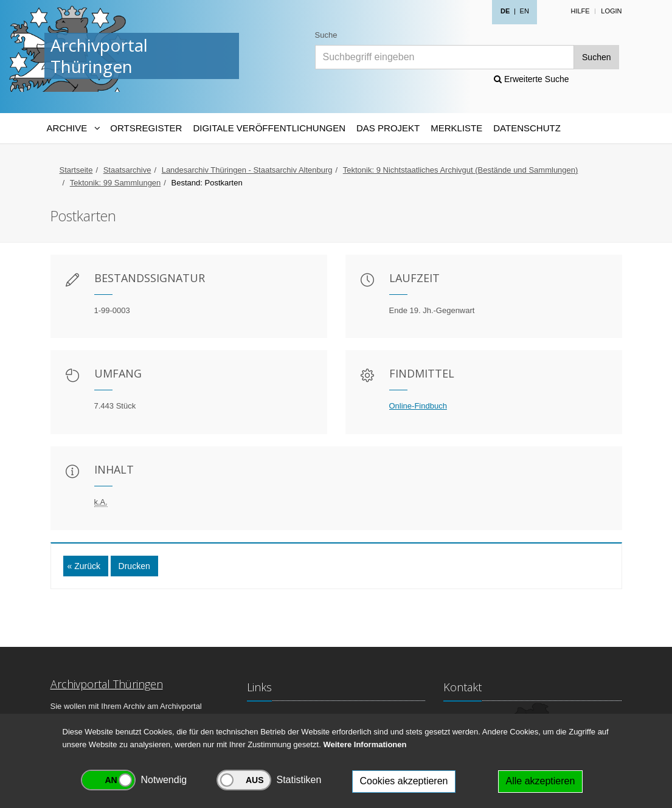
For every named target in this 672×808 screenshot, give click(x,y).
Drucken (134, 566)
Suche (326, 35)
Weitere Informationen (365, 744)
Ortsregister (146, 128)
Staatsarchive (127, 170)
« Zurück (84, 566)
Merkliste (456, 128)
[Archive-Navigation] (73, 128)
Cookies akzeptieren (404, 781)
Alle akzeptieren (541, 781)
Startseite (76, 170)
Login (611, 11)
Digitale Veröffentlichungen (269, 128)
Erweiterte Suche (532, 79)
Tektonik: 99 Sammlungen (116, 183)
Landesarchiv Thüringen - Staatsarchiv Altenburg (247, 170)
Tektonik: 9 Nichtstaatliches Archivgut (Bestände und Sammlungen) (461, 170)
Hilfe (580, 11)
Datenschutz (527, 128)
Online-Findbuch (418, 406)
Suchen (596, 57)
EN (525, 11)
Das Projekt (388, 128)
